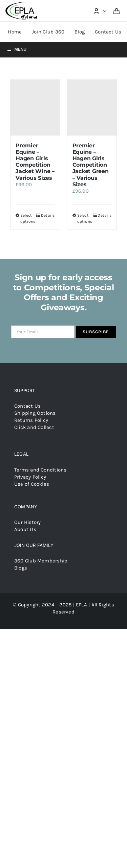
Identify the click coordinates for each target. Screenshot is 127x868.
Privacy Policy (30, 477)
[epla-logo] (22, 3)
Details (48, 215)
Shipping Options (35, 413)
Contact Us (27, 406)
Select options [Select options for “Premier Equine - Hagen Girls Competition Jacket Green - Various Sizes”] (84, 218)
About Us (25, 529)
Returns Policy (31, 420)
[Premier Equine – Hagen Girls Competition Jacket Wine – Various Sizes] (35, 108)
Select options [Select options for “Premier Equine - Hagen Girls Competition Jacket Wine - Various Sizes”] (28, 218)
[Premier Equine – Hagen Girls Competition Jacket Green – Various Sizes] (92, 108)
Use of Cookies (32, 484)
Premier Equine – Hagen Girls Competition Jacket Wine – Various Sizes (35, 162)
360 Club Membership (41, 561)
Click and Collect (34, 427)
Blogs (21, 568)
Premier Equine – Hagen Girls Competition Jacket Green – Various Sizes (91, 165)
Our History (27, 522)
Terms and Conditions (40, 470)
